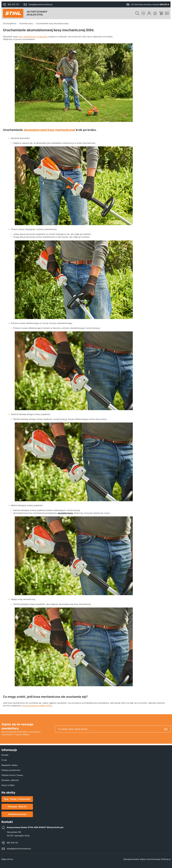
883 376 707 (13, 4)
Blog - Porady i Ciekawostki (17, 799)
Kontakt (5, 755)
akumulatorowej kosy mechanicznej (49, 130)
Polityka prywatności (11, 770)
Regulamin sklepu (10, 765)
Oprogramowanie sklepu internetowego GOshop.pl (147, 859)
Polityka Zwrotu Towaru (12, 775)
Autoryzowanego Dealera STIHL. (37, 706)
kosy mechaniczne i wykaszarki (33, 37)
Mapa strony (7, 859)
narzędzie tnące (65, 513)
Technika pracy (26, 23)
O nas (4, 760)
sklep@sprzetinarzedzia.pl (40, 4)
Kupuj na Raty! (8, 785)
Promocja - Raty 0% (17, 807)
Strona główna (10, 23)
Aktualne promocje (17, 814)
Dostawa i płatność (10, 780)
